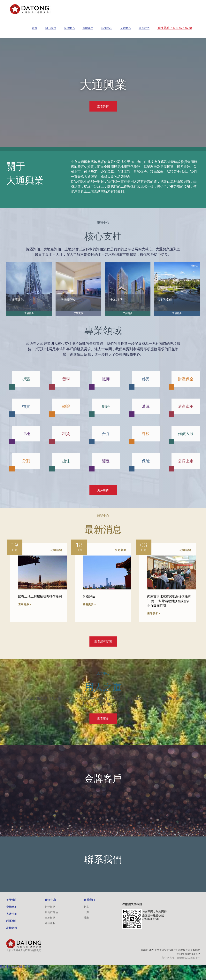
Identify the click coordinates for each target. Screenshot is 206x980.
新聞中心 (107, 28)
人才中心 (125, 28)
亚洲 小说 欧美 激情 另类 (15, 967)
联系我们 (12, 921)
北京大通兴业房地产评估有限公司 (24, 950)
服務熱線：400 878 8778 (175, 28)
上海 (86, 912)
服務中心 (69, 28)
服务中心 (51, 900)
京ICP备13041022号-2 (188, 954)
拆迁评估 (50, 907)
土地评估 (50, 918)
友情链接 (12, 928)
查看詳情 (103, 106)
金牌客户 (12, 907)
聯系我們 (144, 28)
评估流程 (50, 923)
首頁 (34, 28)
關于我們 (50, 28)
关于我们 (12, 900)
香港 (86, 918)
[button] (34, 28)
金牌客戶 (88, 28)
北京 (86, 907)
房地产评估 (52, 912)
